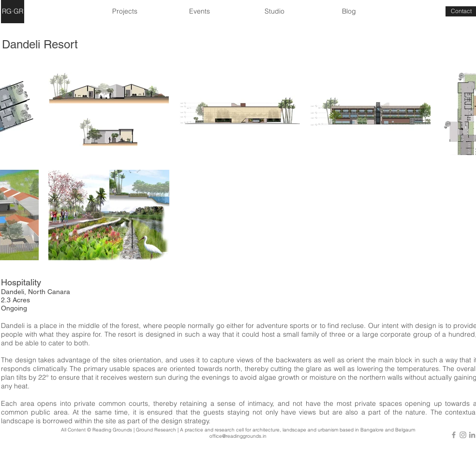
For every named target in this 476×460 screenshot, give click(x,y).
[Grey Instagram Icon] (463, 435)
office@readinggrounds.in (238, 436)
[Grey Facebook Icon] (454, 435)
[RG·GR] (13, 12)
